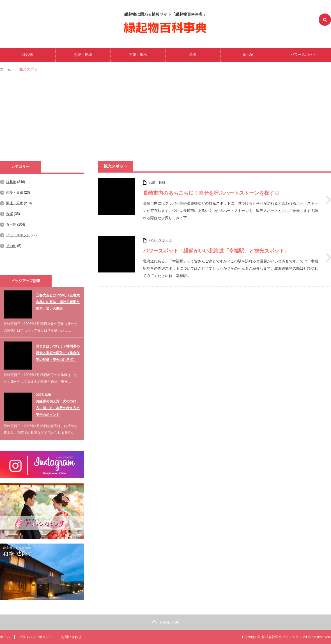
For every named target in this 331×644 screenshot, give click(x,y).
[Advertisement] (165, 119)
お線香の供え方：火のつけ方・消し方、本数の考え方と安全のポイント (58, 408)
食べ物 (248, 55)
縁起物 (28, 55)
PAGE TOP (165, 622)
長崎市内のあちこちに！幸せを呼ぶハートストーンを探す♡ (211, 193)
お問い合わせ (71, 637)
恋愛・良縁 (83, 55)
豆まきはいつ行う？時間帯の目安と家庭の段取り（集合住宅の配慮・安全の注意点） (58, 353)
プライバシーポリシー (36, 637)
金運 (193, 55)
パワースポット (303, 55)
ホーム (5, 637)
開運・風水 (138, 55)
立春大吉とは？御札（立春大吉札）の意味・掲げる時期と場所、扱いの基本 (58, 302)
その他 (11, 246)
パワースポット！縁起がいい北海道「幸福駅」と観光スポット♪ (215, 251)
